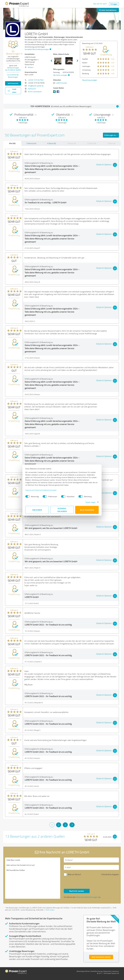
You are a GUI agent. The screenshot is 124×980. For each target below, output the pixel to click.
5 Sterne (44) (31, 143)
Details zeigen (91, 502)
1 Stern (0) (111, 143)
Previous (51, 61)
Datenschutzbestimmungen (46, 490)
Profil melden (50, 910)
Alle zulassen (87, 510)
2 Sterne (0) (92, 143)
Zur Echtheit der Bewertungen (13, 76)
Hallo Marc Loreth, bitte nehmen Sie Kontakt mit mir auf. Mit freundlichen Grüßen (33, 878)
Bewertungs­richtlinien (83, 971)
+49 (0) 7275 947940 (36, 80)
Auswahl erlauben (62, 510)
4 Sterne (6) (51, 143)
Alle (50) (12, 143)
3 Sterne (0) (72, 143)
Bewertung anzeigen (90, 80)
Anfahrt (31, 67)
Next (77, 61)
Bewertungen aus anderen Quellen (13, 69)
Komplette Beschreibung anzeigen (38, 49)
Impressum (30, 490)
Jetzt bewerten (13, 83)
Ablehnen (37, 510)
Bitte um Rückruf (74, 874)
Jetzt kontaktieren (108, 10)
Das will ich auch (100, 4)
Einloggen (114, 4)
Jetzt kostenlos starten (101, 957)
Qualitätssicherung (97, 971)
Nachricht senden (77, 891)
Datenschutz (107, 971)
